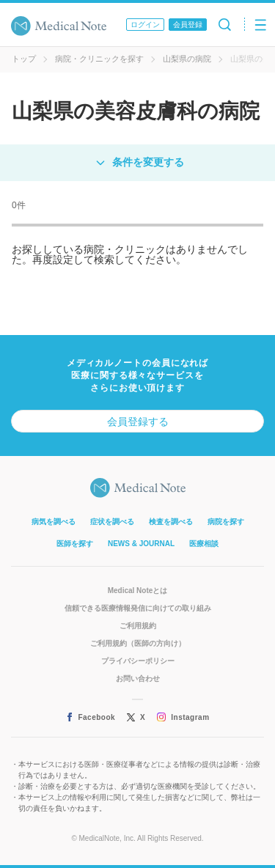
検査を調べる (171, 522)
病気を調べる (54, 522)
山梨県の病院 (187, 59)
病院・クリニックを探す (99, 59)
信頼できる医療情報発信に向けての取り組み (138, 608)
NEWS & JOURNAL (141, 544)
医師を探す (75, 544)
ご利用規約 (138, 626)
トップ (24, 59)
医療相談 (204, 544)
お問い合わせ (138, 678)
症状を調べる (112, 522)
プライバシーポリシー (138, 661)
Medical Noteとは (138, 591)
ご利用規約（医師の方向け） (138, 643)
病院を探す (226, 522)
